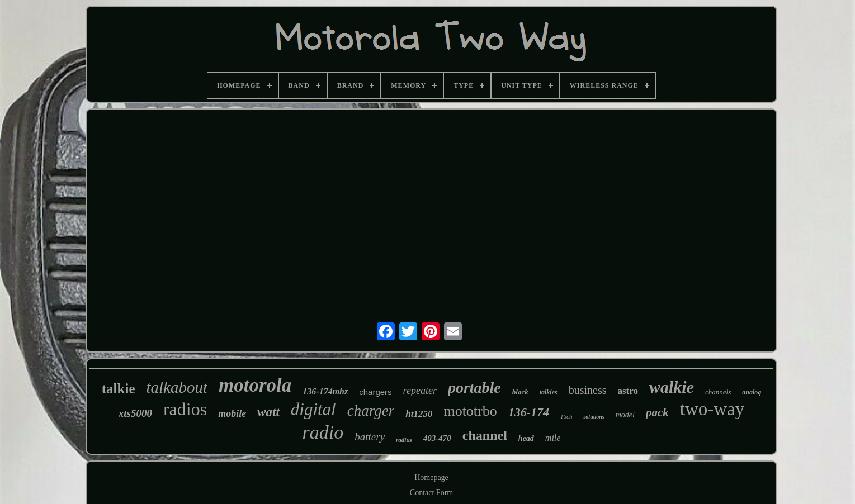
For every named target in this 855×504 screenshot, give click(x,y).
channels (718, 392)
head (526, 438)
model (625, 415)
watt (268, 412)
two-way (712, 409)
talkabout (177, 387)
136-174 (529, 412)
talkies (549, 392)
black (520, 392)
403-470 (437, 438)
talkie (119, 389)
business (588, 390)
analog (752, 392)
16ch (566, 416)
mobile (232, 413)
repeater (420, 391)
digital (313, 409)
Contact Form (431, 493)
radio (323, 432)
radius (404, 440)
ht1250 (419, 414)
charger (371, 411)
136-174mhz (325, 391)
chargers (375, 392)
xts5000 (135, 413)
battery (370, 437)
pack (657, 412)
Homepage (431, 477)
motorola (255, 385)
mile (553, 438)
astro (628, 391)
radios (185, 409)
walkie (672, 387)
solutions (594, 417)
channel (485, 435)
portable (474, 387)
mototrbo (470, 411)
